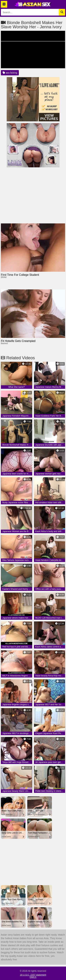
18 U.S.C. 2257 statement (33, 975)
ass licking (10, 73)
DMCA (33, 977)
